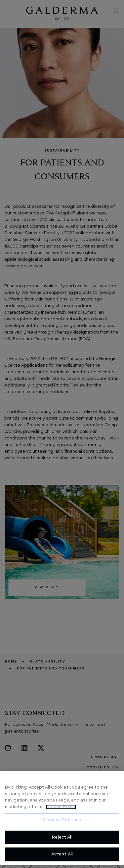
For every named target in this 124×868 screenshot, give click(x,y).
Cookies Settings (62, 820)
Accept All (62, 854)
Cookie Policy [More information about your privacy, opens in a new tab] (61, 807)
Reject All (62, 837)
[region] (62, 818)
